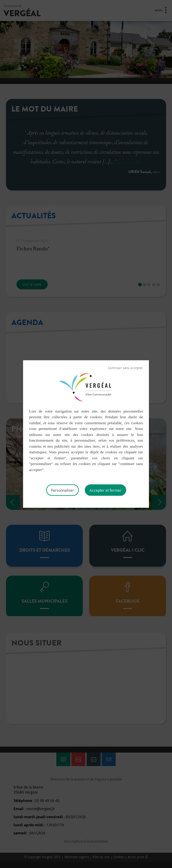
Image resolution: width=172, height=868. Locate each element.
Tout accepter (105, 490)
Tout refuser (125, 368)
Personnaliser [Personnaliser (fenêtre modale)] (62, 490)
